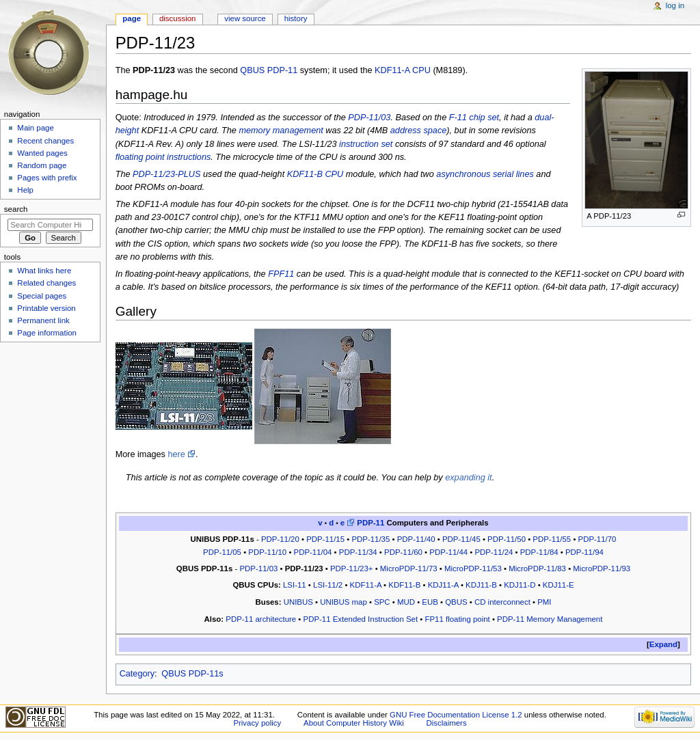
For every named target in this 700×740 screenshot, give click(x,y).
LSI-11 (295, 585)
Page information (47, 333)
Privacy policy (257, 723)
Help (25, 190)
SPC (382, 602)
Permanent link (43, 320)
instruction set (366, 144)
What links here (44, 271)
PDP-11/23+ (352, 568)
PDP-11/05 (222, 552)
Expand (663, 644)
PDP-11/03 (369, 118)
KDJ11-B (481, 585)
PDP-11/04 (313, 552)
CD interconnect (502, 602)
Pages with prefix (47, 178)
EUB (430, 602)
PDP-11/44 (448, 552)
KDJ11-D (520, 585)
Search (16, 209)
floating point (140, 157)
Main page (36, 128)
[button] (663, 645)
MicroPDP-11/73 (409, 568)
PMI (544, 602)
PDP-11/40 (416, 539)
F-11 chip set (474, 118)
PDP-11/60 (403, 552)
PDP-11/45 (461, 539)
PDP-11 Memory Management (550, 619)
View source (245, 18)
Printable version (46, 308)
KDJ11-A (443, 585)
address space (419, 131)
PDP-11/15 (325, 539)
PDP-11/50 (507, 539)
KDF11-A (366, 585)
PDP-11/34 (358, 552)
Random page (42, 165)
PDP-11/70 (597, 539)
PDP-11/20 (280, 539)
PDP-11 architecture (261, 619)
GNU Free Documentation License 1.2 (456, 715)
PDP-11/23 (304, 568)
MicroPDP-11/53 (473, 568)
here (176, 454)
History (296, 18)
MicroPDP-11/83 (537, 568)
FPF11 (281, 274)
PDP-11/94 (584, 552)
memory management (281, 131)
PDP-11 (282, 70)
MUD (406, 602)
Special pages (42, 296)
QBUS (252, 70)
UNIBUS (298, 602)
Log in (675, 5)
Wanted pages (42, 153)
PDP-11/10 (267, 552)
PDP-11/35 (371, 539)
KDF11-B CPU (315, 174)
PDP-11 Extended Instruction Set (361, 619)
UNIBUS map (344, 602)
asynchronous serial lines (485, 174)
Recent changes (45, 141)
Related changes (46, 283)
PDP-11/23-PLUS (166, 174)
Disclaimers (447, 723)
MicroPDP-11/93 (602, 568)
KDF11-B (404, 585)
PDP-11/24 (494, 552)
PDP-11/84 (539, 552)
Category (137, 674)
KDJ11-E (558, 585)
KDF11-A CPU (403, 70)
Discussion (177, 18)
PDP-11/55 (552, 539)
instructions (189, 157)
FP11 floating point (458, 619)
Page (132, 18)
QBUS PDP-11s (192, 674)
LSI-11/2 (328, 585)
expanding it (468, 478)
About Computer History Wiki (354, 723)
